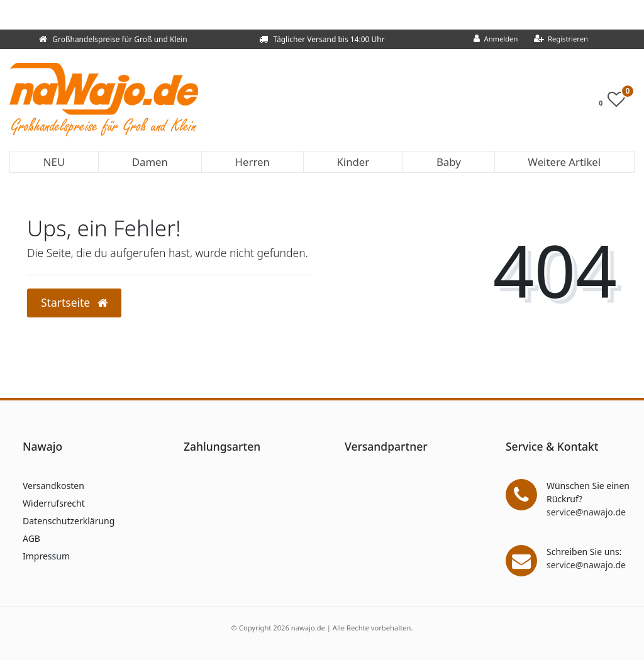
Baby (449, 162)
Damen (150, 162)
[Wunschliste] (615, 102)
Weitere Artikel (564, 162)
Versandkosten (53, 486)
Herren (253, 162)
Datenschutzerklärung (69, 521)
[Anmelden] (496, 39)
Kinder (353, 162)
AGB (31, 538)
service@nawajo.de (586, 512)
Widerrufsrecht (54, 503)
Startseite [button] (74, 302)
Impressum (46, 556)
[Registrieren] (561, 39)
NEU (54, 162)
